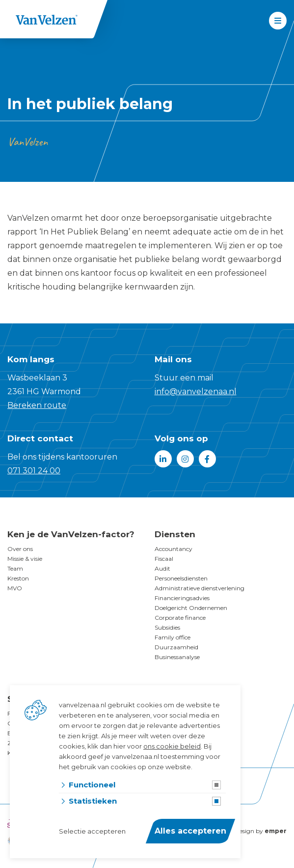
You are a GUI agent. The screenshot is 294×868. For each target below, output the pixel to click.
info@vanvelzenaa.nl (196, 391)
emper (276, 831)
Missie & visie (25, 559)
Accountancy (174, 549)
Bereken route (37, 405)
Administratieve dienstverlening (200, 588)
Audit (162, 568)
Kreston (18, 578)
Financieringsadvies (182, 598)
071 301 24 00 (34, 471)
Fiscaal (164, 559)
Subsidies (167, 627)
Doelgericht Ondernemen (191, 608)
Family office (173, 637)
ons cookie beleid (172, 746)
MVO (15, 588)
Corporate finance (180, 618)
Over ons (20, 549)
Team (15, 568)
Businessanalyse (177, 657)
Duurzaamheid (176, 647)
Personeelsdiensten (181, 578)
